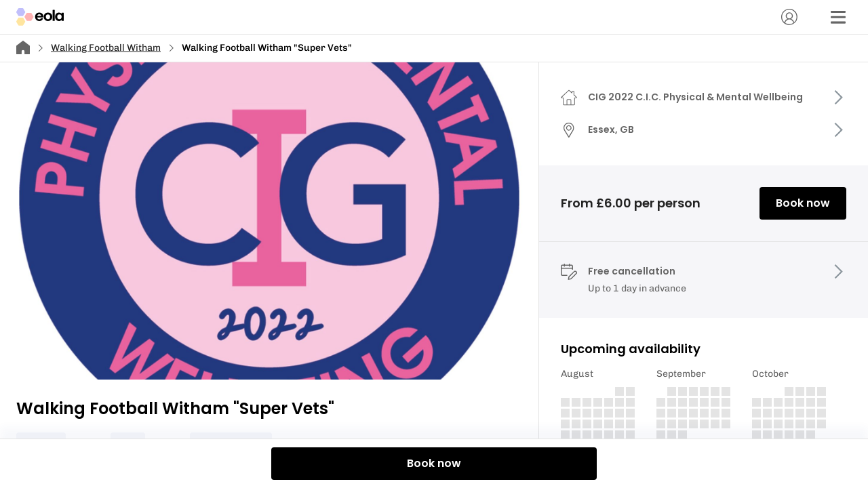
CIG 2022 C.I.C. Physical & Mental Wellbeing (695, 97)
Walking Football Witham (106, 48)
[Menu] (838, 17)
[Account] (789, 17)
